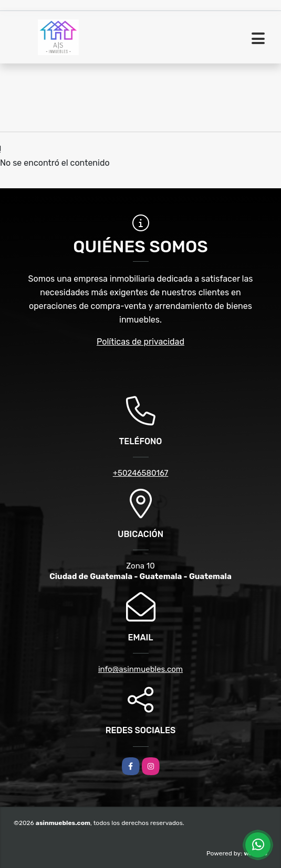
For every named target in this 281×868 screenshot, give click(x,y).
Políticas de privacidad (140, 342)
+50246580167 (140, 473)
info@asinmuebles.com (140, 669)
